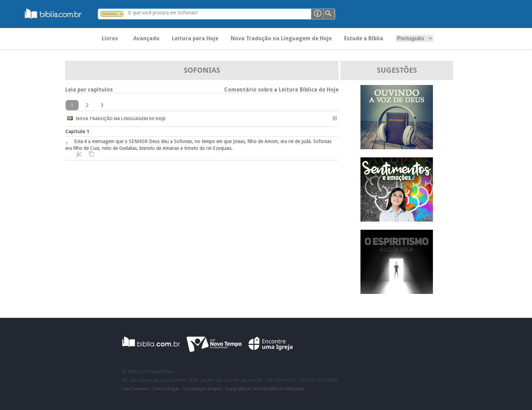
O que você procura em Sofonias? (163, 13)
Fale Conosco (135, 389)
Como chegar (166, 389)
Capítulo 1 (77, 131)
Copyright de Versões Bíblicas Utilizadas (265, 389)
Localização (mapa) (202, 389)
